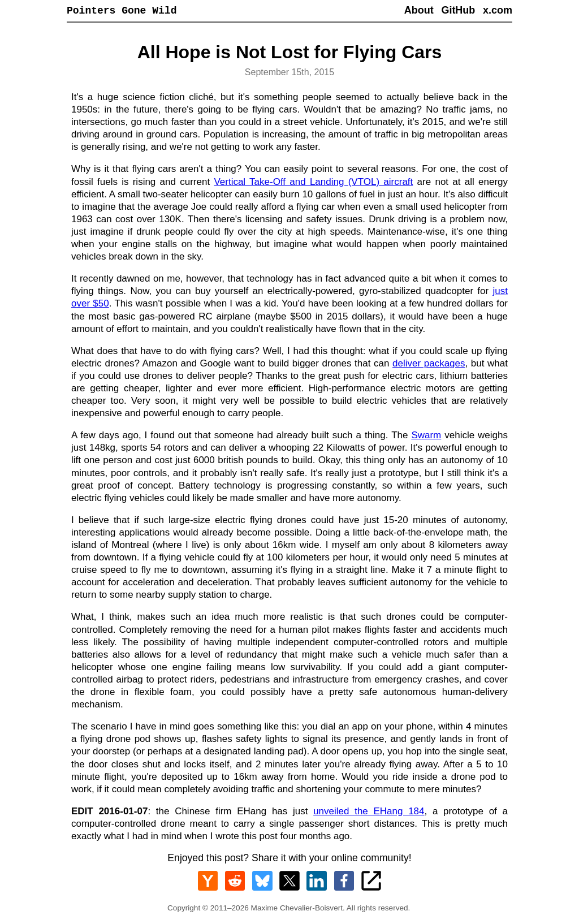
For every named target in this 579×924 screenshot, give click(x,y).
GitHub (458, 11)
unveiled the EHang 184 (369, 813)
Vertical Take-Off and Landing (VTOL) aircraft (313, 183)
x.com (498, 11)
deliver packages (429, 365)
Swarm (426, 437)
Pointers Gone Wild (122, 11)
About (419, 11)
